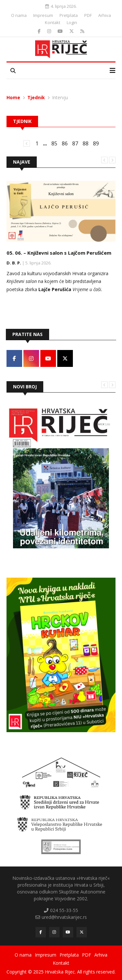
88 (86, 143)
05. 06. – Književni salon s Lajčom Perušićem (59, 253)
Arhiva (105, 15)
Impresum (43, 15)
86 (65, 143)
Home (13, 97)
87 (75, 143)
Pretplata (69, 15)
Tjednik (36, 97)
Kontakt (53, 22)
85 (54, 143)
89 (96, 143)
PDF (88, 15)
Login (72, 22)
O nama (19, 15)
